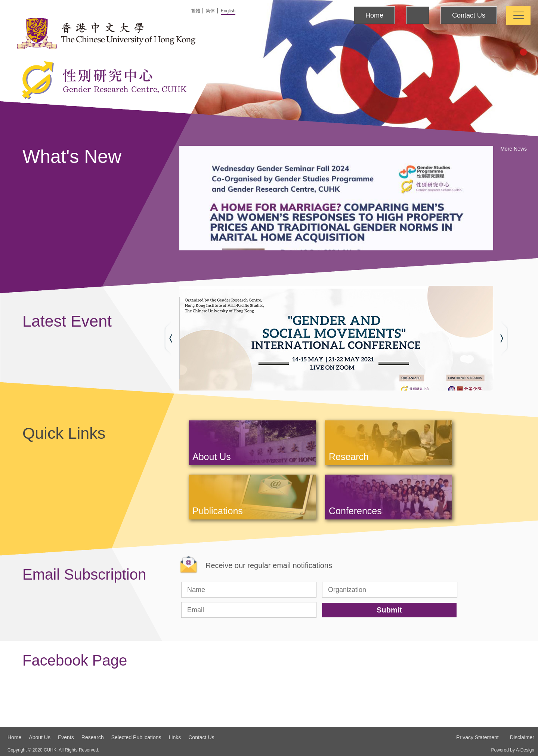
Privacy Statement (477, 737)
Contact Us (469, 15)
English (228, 11)
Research (93, 737)
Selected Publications (136, 737)
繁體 (196, 11)
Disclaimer (522, 737)
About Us (40, 737)
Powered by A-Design (513, 750)
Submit (389, 610)
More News (514, 149)
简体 (210, 11)
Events (66, 737)
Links (175, 737)
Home (374, 15)
